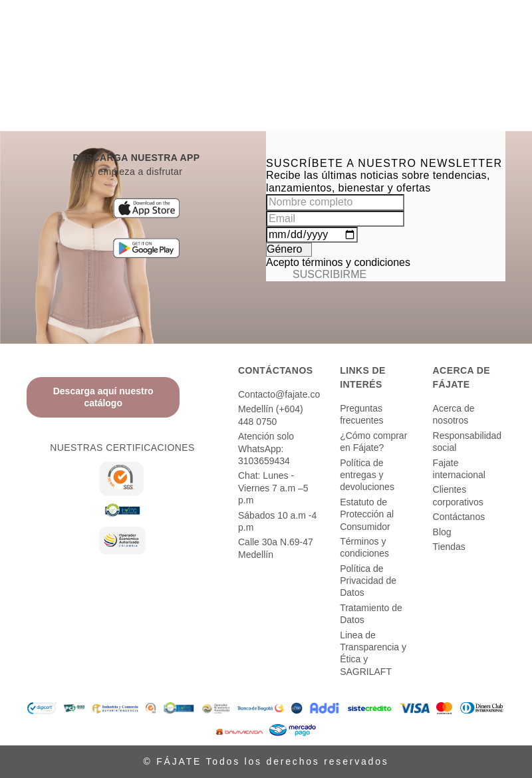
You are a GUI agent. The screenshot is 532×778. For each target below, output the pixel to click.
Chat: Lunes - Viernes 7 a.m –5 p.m (273, 488)
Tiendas (449, 547)
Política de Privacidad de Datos (368, 581)
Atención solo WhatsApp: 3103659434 (266, 449)
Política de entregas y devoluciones (367, 475)
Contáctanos (459, 517)
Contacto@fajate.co (279, 394)
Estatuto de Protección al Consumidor (367, 514)
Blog (442, 532)
